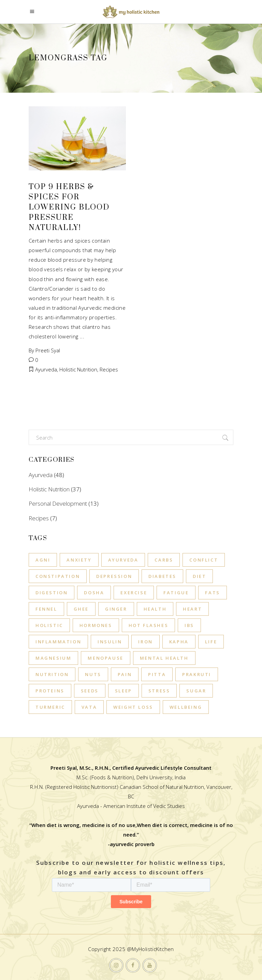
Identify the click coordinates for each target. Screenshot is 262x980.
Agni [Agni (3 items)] (43, 560)
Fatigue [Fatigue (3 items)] (176, 593)
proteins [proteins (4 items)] (50, 691)
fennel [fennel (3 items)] (46, 609)
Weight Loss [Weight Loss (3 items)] (133, 707)
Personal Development (58, 503)
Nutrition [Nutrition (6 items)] (52, 674)
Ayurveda (46, 369)
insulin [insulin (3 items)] (110, 642)
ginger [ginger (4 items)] (116, 609)
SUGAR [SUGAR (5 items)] (196, 691)
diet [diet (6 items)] (199, 576)
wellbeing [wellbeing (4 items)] (186, 707)
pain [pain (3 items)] (125, 674)
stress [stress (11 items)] (159, 691)
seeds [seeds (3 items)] (90, 691)
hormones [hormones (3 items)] (96, 625)
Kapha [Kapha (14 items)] (179, 642)
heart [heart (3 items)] (192, 609)
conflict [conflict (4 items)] (204, 560)
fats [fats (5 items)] (212, 593)
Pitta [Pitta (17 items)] (157, 674)
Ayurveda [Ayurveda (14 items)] (123, 560)
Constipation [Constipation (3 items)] (58, 576)
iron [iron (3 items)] (145, 642)
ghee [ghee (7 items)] (81, 609)
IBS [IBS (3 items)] (189, 625)
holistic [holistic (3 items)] (49, 625)
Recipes (109, 369)
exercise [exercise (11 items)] (134, 593)
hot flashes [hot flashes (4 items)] (149, 625)
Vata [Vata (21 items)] (89, 707)
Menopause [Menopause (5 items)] (105, 658)
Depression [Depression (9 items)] (114, 576)
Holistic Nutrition (78, 369)
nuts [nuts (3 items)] (93, 674)
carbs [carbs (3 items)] (164, 560)
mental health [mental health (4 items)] (164, 658)
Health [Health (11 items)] (155, 609)
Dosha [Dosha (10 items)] (94, 593)
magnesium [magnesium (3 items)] (53, 658)
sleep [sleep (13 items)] (123, 691)
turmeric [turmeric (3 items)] (50, 707)
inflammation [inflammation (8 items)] (58, 642)
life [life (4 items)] (211, 642)
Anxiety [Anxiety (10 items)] (79, 560)
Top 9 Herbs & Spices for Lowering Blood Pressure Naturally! (69, 207)
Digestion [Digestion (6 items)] (52, 593)
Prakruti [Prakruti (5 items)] (197, 674)
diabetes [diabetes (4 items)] (162, 576)
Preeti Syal (48, 350)
